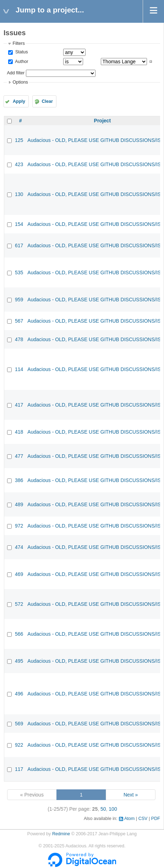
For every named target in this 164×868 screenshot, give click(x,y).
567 (19, 321)
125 (19, 140)
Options (20, 82)
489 (19, 504)
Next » (131, 795)
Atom (129, 819)
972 (19, 526)
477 (19, 456)
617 (19, 245)
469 (19, 574)
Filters (18, 43)
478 (19, 339)
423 (19, 164)
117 (19, 769)
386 (19, 480)
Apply (19, 101)
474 (19, 547)
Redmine (61, 834)
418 (19, 432)
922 (19, 745)
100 (113, 809)
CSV (143, 819)
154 (19, 224)
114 (19, 369)
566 (19, 634)
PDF (156, 819)
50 (103, 809)
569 (19, 724)
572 (19, 604)
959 (19, 300)
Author (21, 62)
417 (19, 405)
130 (19, 194)
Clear (47, 101)
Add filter (16, 73)
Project (102, 121)
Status (21, 52)
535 (19, 272)
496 (19, 694)
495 (19, 661)
